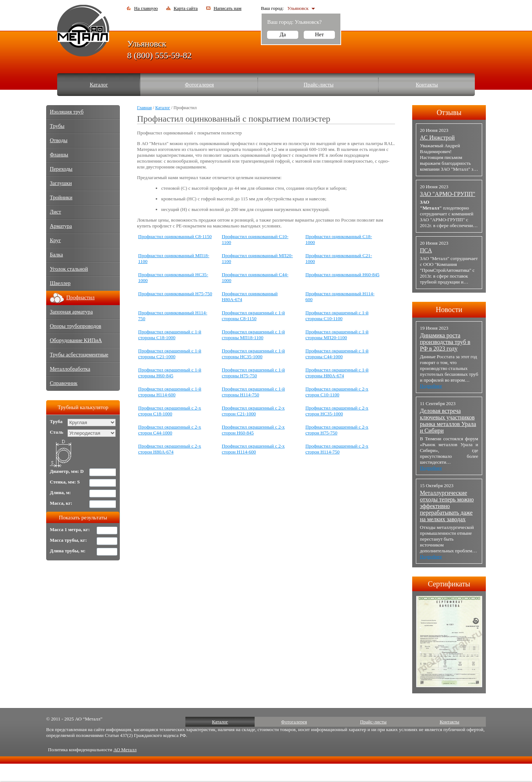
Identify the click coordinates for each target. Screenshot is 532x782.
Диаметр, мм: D (67, 471)
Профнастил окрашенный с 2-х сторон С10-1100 (337, 392)
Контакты (427, 85)
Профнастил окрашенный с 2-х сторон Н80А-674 (170, 449)
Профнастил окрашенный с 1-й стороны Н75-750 (253, 373)
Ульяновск (298, 8)
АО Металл (125, 750)
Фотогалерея (199, 85)
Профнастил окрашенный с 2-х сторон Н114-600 (253, 449)
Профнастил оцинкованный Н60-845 (343, 275)
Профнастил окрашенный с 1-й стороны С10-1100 (337, 316)
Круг (55, 240)
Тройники (61, 197)
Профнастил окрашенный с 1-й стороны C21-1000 (170, 354)
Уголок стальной (69, 269)
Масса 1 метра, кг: (70, 529)
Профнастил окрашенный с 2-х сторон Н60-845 (253, 430)
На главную (146, 8)
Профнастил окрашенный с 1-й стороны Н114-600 (170, 392)
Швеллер (60, 283)
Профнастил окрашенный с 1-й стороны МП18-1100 (253, 335)
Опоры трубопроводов (75, 326)
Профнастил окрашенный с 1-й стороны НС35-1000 (253, 354)
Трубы (57, 126)
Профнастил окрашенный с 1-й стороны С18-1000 (170, 335)
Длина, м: (60, 492)
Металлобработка (70, 369)
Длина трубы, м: (68, 551)
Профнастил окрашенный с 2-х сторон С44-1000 (170, 430)
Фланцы (59, 155)
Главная (144, 108)
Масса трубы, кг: (68, 540)
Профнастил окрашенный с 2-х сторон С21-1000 (253, 411)
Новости (449, 310)
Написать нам (228, 8)
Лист (56, 212)
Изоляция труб (67, 112)
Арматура (61, 226)
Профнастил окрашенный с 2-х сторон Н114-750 (337, 449)
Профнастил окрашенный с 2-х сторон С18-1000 (170, 411)
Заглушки (61, 183)
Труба (56, 421)
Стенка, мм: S (65, 482)
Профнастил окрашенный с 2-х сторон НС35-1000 (337, 411)
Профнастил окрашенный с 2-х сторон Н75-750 (337, 430)
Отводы (59, 140)
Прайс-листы (319, 85)
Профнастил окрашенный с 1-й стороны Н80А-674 (337, 373)
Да (283, 34)
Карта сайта (186, 8)
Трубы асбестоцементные (79, 355)
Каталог (99, 85)
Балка (56, 255)
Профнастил (80, 297)
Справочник (64, 383)
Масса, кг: (61, 503)
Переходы (61, 169)
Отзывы (449, 112)
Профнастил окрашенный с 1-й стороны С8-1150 (253, 316)
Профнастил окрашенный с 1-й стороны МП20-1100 (337, 335)
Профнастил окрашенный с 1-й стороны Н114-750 (253, 392)
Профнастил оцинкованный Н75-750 (175, 294)
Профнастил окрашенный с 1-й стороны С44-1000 (337, 354)
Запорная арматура (71, 312)
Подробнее (431, 386)
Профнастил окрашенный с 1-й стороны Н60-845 (170, 373)
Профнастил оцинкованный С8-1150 (175, 236)
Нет (319, 34)
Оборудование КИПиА (76, 340)
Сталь (57, 432)
